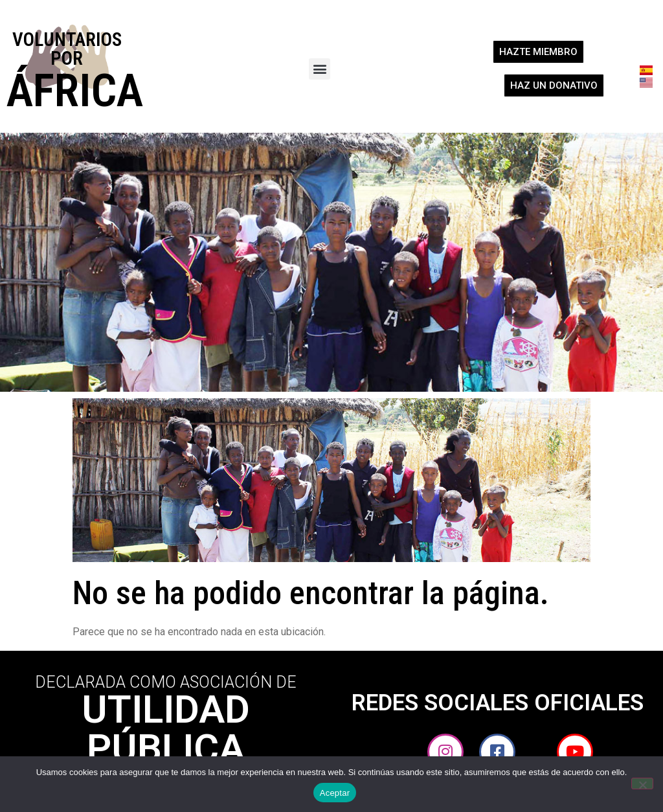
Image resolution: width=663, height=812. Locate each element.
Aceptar (335, 793)
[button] (320, 69)
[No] (642, 784)
